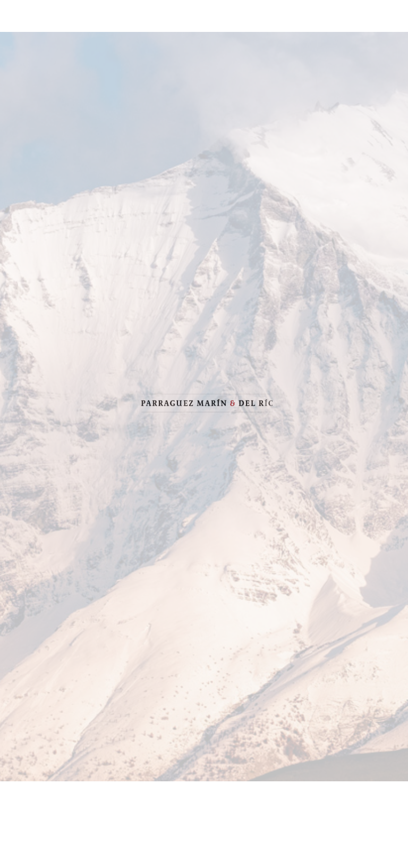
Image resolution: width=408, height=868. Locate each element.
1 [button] (188, 847)
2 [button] (204, 847)
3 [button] (220, 847)
